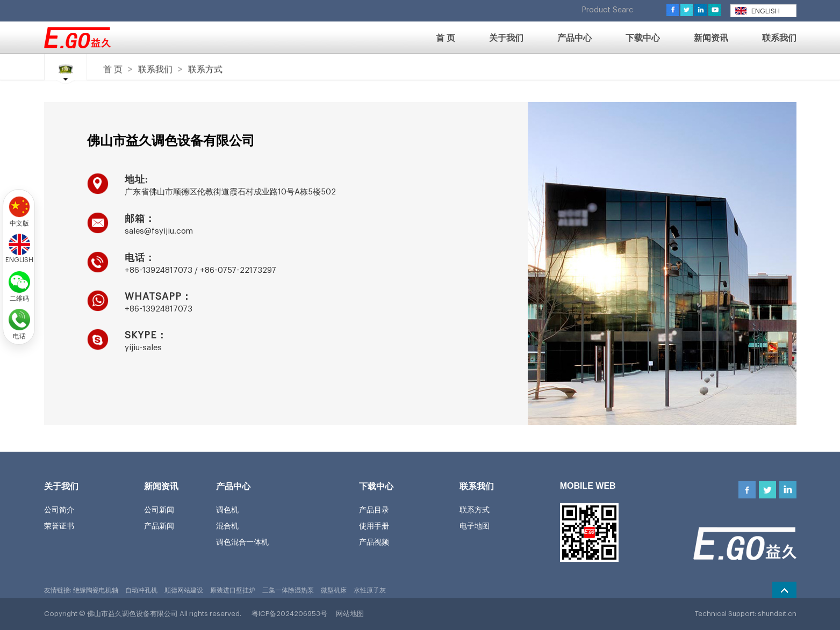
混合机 (227, 526)
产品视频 (374, 542)
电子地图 (475, 526)
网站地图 (350, 614)
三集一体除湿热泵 (288, 590)
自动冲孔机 (141, 590)
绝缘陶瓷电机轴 (96, 590)
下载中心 (376, 486)
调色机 (227, 510)
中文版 (19, 222)
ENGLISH (758, 11)
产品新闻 (159, 526)
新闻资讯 (161, 486)
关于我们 (61, 486)
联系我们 (155, 69)
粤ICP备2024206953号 (289, 614)
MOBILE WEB (588, 486)
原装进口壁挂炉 (233, 590)
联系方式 (205, 69)
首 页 (113, 69)
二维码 (19, 298)
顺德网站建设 (184, 590)
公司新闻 (159, 510)
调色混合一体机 (242, 542)
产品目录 (374, 510)
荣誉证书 (59, 526)
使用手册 (374, 526)
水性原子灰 (370, 590)
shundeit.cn (777, 614)
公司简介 (59, 510)
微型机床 (334, 590)
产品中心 (233, 486)
